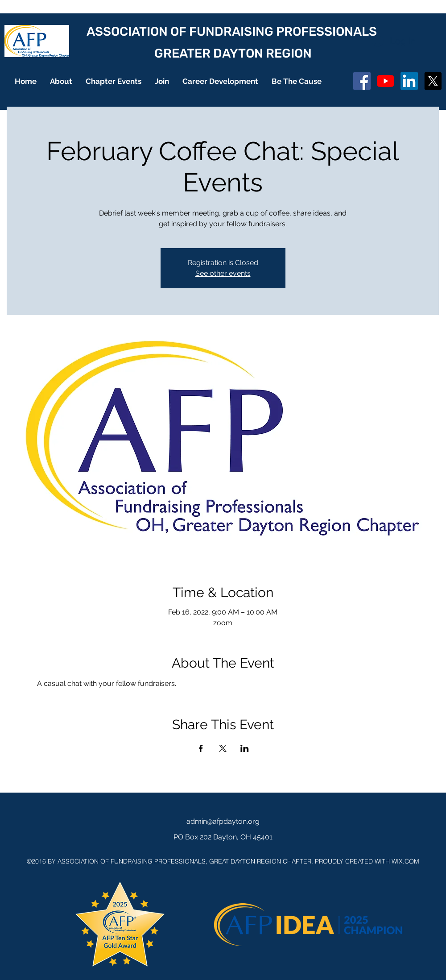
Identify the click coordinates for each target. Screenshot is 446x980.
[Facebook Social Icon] (362, 81)
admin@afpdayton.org (223, 821)
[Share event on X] (223, 748)
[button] (61, 81)
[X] (433, 81)
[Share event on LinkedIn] (245, 748)
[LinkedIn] (409, 81)
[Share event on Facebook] (201, 748)
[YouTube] (386, 81)
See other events (223, 273)
